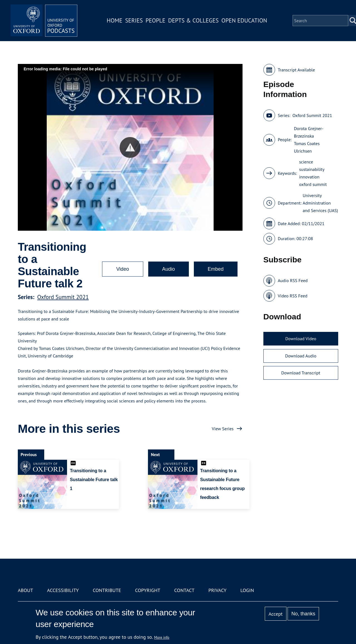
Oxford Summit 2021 (63, 297)
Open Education (244, 20)
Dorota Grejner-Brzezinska (309, 132)
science (306, 162)
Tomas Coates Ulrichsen (307, 147)
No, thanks (303, 614)
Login (247, 590)
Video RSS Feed (293, 296)
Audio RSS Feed (293, 280)
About (25, 590)
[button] (130, 147)
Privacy (217, 590)
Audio (169, 269)
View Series (223, 429)
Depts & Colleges (194, 20)
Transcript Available (296, 70)
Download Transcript (301, 373)
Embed (216, 269)
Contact (184, 590)
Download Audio (301, 356)
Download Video (301, 339)
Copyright (148, 590)
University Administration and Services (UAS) (320, 203)
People (155, 20)
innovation (309, 177)
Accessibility (63, 590)
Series (134, 20)
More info (162, 637)
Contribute (107, 590)
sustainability (312, 169)
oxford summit (313, 184)
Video (123, 269)
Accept (275, 614)
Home (115, 20)
